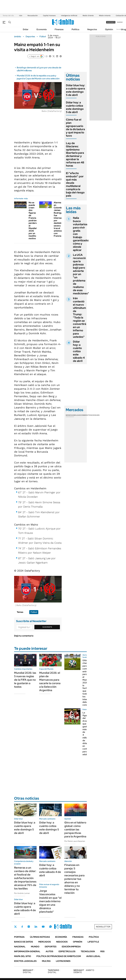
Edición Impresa (71, 947)
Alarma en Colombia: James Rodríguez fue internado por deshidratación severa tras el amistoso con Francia (61, 219)
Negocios (92, 29)
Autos (49, 951)
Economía (42, 29)
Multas (46, 961)
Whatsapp (51, 927)
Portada (19, 937)
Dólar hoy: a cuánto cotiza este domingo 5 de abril (75, 107)
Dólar (26, 29)
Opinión (109, 29)
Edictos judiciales (25, 961)
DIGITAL (29, 971)
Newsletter (120, 29)
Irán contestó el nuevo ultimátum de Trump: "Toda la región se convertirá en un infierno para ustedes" (80, 318)
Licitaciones (63, 961)
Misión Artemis (105, 16)
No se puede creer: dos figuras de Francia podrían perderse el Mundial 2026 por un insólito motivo (33, 221)
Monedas (70, 415)
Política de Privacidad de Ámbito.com (59, 956)
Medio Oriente (88, 16)
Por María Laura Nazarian (75, 841)
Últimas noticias (40, 937)
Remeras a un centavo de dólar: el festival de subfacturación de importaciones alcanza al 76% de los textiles (25, 878)
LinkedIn (36, 927)
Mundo (35, 947)
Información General (27, 951)
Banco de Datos (24, 942)
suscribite (111, 22)
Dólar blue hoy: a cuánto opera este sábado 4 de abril (25, 908)
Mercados (45, 942)
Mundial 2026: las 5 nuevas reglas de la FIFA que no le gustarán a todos (25, 680)
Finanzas (59, 29)
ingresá (120, 22)
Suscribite (47, 627)
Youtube (43, 927)
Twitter (15, 927)
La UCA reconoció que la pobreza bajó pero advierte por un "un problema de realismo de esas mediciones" (81, 274)
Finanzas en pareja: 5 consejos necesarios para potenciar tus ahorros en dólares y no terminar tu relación (74, 879)
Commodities (86, 415)
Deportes (30, 37)
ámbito (18, 37)
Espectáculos (67, 951)
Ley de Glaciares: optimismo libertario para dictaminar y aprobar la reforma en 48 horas (75, 154)
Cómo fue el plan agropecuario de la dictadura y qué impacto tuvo (75, 128)
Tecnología (88, 951)
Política (75, 29)
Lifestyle (93, 942)
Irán (21, 16)
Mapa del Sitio (23, 956)
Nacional (20, 947)
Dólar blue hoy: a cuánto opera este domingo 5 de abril (75, 90)
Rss (102, 951)
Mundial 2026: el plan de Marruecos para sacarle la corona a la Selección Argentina (50, 682)
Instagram (29, 927)
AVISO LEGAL (93, 956)
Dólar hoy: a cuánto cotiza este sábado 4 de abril (79, 351)
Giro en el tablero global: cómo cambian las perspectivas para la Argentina (75, 829)
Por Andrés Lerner (22, 893)
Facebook (22, 927)
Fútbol (43, 37)
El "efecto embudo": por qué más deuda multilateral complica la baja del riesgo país (75, 184)
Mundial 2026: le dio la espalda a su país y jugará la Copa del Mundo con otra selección (38, 77)
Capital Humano (49, 16)
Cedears (96, 415)
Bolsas (77, 415)
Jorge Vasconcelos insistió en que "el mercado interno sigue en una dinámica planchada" (50, 901)
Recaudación (33, 16)
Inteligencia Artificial (69, 16)
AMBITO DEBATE (84, 971)
